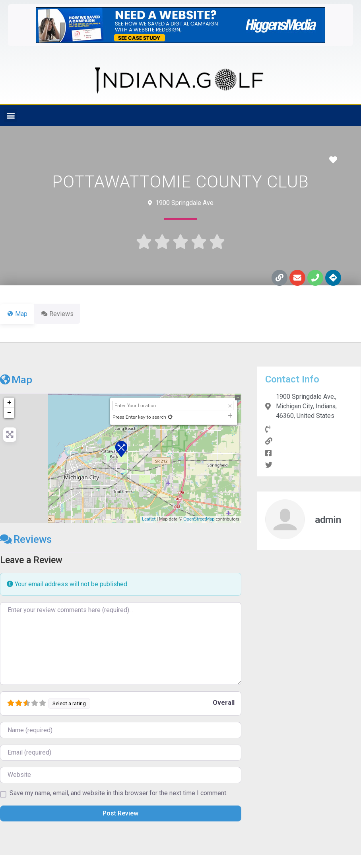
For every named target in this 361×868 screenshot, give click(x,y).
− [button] (9, 413)
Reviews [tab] (62, 314)
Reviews (26, 539)
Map (16, 380)
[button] (11, 116)
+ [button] (9, 403)
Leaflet (149, 519)
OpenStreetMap (199, 519)
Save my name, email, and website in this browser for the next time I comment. (118, 793)
